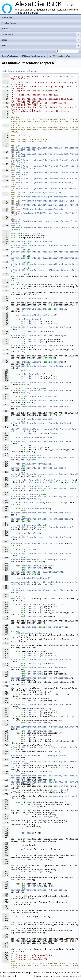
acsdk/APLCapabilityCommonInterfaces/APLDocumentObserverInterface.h (44, 173)
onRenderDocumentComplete (36, 437)
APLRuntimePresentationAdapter (36, 242)
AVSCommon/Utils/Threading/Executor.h (45, 209)
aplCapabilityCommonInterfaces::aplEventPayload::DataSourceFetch (44, 489)
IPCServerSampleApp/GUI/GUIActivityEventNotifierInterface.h (44, 214)
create (72, 284)
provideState (29, 550)
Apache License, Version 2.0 (67, 976)
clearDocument (30, 627)
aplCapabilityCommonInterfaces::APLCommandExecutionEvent (44, 727)
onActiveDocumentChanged (36, 509)
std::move (43, 817)
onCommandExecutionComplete (38, 419)
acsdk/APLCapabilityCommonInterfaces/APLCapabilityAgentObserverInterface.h (44, 167)
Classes (41, 40)
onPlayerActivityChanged (25, 590)
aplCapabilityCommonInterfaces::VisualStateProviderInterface (44, 265)
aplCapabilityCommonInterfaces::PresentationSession (41, 346)
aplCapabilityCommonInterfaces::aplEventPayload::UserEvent (44, 459)
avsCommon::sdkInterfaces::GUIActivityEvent (36, 543)
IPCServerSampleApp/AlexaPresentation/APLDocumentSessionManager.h (44, 222)
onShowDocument (30, 388)
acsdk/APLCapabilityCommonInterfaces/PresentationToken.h (44, 190)
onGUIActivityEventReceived (38, 566)
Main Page (7, 17)
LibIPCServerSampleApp (60, 56)
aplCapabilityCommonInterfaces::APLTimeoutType (38, 335)
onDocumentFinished (33, 503)
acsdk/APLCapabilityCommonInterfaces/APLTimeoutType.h (44, 178)
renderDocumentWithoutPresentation (42, 605)
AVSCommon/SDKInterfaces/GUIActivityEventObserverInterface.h (44, 206)
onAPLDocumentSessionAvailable (39, 397)
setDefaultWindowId (33, 309)
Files (41, 46)
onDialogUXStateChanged (35, 578)
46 (5, 242)
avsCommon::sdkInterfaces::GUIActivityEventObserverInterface (44, 259)
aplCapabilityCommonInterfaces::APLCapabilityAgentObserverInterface (44, 247)
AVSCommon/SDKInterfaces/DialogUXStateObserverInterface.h (44, 198)
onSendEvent (28, 456)
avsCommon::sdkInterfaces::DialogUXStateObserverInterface (44, 253)
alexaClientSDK (32, 234)
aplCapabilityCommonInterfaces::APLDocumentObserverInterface (44, 271)
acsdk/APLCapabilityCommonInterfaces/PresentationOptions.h (44, 184)
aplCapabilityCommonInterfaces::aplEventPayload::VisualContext (44, 475)
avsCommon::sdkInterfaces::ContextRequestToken (38, 468)
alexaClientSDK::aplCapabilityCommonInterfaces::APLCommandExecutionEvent (44, 430)
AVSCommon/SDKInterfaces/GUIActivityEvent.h (49, 201)
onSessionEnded (30, 525)
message (48, 731)
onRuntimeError (30, 494)
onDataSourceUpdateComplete (38, 480)
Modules (6, 29)
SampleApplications (10, 56)
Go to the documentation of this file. (19, 71)
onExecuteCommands (32, 362)
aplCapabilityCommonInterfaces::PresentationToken (40, 327)
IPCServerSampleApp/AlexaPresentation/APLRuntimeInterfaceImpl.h (44, 228)
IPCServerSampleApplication (34, 56)
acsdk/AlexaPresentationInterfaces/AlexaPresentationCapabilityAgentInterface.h (44, 149)
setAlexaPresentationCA (35, 299)
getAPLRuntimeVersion (43, 315)
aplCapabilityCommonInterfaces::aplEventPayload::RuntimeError (44, 498)
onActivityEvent (31, 533)
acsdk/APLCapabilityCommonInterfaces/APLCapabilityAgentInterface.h (44, 161)
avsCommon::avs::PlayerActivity (59, 590)
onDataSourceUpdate (33, 374)
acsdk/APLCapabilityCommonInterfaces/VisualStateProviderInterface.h (44, 155)
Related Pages (9, 23)
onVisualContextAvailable (36, 464)
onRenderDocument (32, 319)
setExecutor (17, 598)
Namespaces (41, 34)
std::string (59, 309)
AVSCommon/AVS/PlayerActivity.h (41, 193)
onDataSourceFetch (32, 486)
